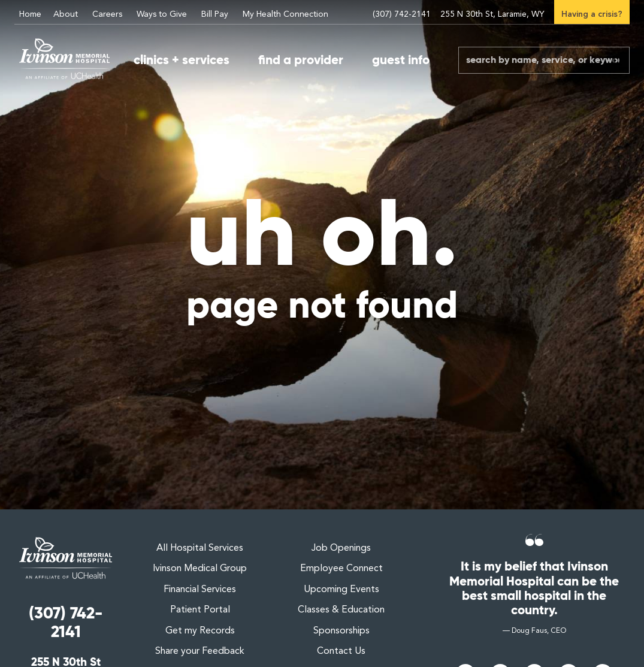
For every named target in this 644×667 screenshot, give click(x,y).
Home (30, 14)
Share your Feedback (200, 651)
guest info (401, 60)
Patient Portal (200, 610)
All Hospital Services (200, 548)
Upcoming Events (341, 590)
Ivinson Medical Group (200, 569)
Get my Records (200, 631)
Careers (107, 14)
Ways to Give (162, 14)
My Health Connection (285, 14)
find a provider (301, 60)
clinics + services (182, 60)
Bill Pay (215, 14)
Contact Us (341, 651)
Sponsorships (341, 631)
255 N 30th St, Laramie (492, 14)
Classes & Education (341, 610)
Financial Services (200, 590)
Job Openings (341, 548)
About (66, 14)
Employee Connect (341, 569)
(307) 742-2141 (400, 14)
